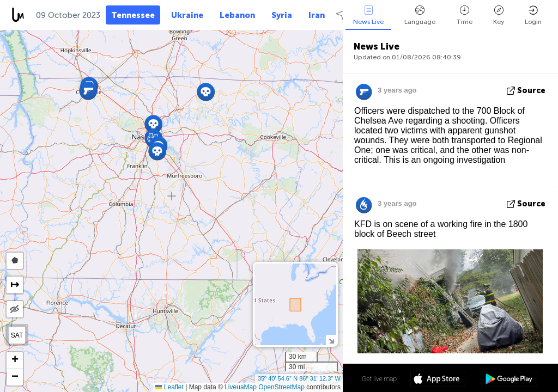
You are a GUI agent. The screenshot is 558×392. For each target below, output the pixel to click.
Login (533, 16)
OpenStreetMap (281, 387)
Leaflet (169, 387)
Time (464, 16)
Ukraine (187, 15)
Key (499, 16)
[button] (88, 91)
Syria (282, 15)
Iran (317, 15)
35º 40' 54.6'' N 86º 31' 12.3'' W (299, 378)
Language (420, 16)
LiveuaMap (241, 387)
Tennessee (133, 15)
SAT (17, 335)
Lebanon (237, 15)
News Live (368, 16)
